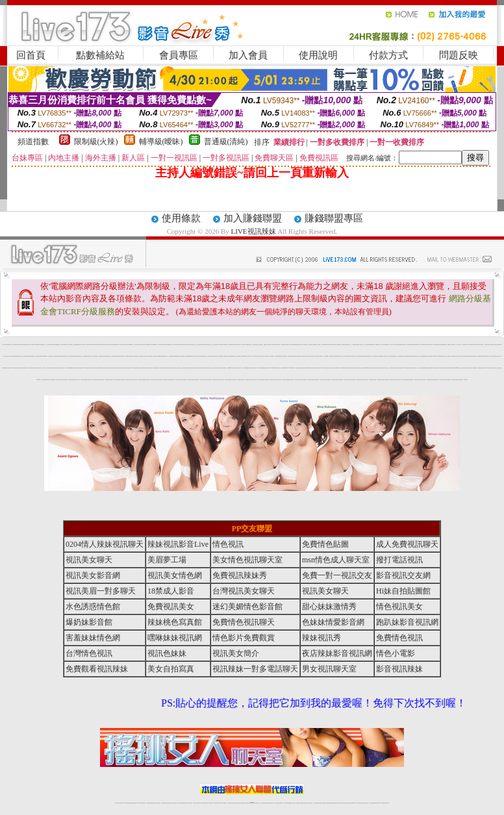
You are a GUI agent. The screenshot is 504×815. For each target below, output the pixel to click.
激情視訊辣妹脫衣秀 (487, 356)
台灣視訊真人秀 (48, 380)
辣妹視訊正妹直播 (278, 803)
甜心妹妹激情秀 (329, 607)
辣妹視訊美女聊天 (251, 368)
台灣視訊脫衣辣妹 (111, 345)
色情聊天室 (12, 356)
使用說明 (318, 55)
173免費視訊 (32, 345)
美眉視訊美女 (435, 368)
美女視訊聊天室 (404, 345)
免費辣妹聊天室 (417, 345)
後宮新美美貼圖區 (440, 356)
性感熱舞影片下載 (402, 368)
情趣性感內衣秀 (204, 368)
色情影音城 (484, 368)
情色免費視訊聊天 (409, 345)
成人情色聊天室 (427, 345)
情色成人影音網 (445, 356)
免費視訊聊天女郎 (370, 356)
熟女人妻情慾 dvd (128, 368)
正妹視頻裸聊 (324, 803)
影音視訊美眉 (18, 368)
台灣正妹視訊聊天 (136, 345)
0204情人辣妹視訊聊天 (105, 544)
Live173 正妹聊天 (283, 803)
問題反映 (459, 55)
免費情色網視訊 (407, 356)
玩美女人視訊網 (340, 356)
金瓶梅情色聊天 (78, 345)
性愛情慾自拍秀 (235, 368)
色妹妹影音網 (336, 356)
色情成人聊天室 (146, 356)
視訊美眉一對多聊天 (101, 591)
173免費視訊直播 (377, 345)
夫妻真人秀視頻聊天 (304, 803)
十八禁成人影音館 (392, 345)
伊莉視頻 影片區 (332, 368)
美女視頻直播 (8, 356)
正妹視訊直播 (238, 803)
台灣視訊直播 (225, 345)
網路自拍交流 (234, 356)
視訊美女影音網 (93, 575)
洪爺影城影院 (81, 368)
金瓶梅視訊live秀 (230, 368)
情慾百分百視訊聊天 (209, 368)
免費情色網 (376, 368)
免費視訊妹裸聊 (187, 356)
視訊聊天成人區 (302, 345)
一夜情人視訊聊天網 (182, 356)
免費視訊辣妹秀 (116, 345)
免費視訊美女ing (106, 345)
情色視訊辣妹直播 (340, 803)
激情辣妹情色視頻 (329, 803)
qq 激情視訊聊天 (350, 356)
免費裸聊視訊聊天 (444, 345)
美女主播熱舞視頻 (147, 345)
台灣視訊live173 (270, 368)
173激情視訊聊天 (475, 368)
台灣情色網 (431, 345)
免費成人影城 (360, 368)
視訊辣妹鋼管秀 (367, 345)
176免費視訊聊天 (131, 345)
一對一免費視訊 (353, 345)
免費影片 (495, 345)
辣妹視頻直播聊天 (186, 803)
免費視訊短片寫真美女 (56, 368)
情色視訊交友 (367, 803)
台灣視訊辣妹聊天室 (200, 345)
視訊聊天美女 (144, 803)
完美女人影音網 (427, 356)
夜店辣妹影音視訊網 (337, 653)
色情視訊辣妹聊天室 (50, 368)
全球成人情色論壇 (306, 356)
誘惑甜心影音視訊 (493, 356)
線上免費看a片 (272, 356)
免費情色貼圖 (498, 345)
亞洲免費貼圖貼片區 (425, 368)
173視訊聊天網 (422, 345)
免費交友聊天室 (165, 345)
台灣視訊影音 (32, 356)
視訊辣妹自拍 (71, 356)
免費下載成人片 (328, 368)
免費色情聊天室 (118, 356)
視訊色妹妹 (167, 653)
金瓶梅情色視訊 (153, 803)
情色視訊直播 (121, 803)
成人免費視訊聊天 (221, 345)
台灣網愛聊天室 (480, 368)
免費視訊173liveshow (43, 356)
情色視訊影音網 (165, 368)
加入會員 (248, 55)
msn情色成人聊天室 (336, 560)
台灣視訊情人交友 (90, 356)
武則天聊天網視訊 (372, 368)
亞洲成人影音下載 (290, 356)
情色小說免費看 (491, 345)
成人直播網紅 (247, 803)
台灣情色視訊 (89, 653)
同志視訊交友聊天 (240, 368)
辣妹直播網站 (230, 345)
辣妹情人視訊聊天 (417, 356)
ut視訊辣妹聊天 (207, 803)
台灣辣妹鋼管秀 (326, 356)
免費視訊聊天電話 (469, 356)
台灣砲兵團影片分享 (152, 368)
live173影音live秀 (333, 345)
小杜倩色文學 (8, 368)
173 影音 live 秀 (266, 356)
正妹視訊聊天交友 (216, 345)
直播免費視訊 (15, 345)
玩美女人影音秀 (210, 345)
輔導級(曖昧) (161, 142)
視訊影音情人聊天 (80, 356)
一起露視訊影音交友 (381, 368)
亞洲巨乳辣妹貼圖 (117, 368)
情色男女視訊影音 (317, 356)
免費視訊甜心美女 (199, 368)
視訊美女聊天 (62, 345)
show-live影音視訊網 (398, 345)
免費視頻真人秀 (332, 356)
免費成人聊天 (478, 345)
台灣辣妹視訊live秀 (61, 356)
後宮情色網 (282, 368)
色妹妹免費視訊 (230, 803)
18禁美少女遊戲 (322, 368)
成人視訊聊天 (356, 368)
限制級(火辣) (96, 142)
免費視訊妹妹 (281, 356)
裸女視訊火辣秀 (439, 345)
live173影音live (86, 368)
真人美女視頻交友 (310, 803)
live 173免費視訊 (382, 803)
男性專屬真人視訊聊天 (413, 368)
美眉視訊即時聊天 (171, 356)
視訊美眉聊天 (498, 356)
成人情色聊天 (97, 368)
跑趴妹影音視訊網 (407, 622)
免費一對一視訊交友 (337, 575)
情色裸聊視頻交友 (334, 803)
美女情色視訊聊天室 (247, 560)
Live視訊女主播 (53, 345)
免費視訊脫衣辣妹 (56, 356)
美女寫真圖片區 (37, 356)
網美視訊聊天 (345, 803)
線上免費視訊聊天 (260, 345)
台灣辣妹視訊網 (464, 368)
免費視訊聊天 (216, 803)
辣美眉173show (440, 368)
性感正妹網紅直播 (267, 803)
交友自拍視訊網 (375, 356)
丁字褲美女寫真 (494, 368)
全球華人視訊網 (345, 356)
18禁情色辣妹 (24, 345)
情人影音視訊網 (276, 356)
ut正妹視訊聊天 (220, 803)
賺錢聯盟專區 (334, 218)
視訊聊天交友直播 (301, 356)
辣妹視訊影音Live (178, 544)
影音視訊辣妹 (383, 345)
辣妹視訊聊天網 (391, 356)
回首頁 (31, 55)
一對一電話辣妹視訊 (50, 356)
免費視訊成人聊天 (170, 345)
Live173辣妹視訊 (251, 803)
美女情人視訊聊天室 (255, 356)
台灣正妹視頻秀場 (316, 803)
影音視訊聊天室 (176, 345)
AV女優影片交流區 (92, 368)
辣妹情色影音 (344, 345)
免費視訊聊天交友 (43, 345)
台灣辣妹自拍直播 (181, 803)
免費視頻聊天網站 (283, 345)
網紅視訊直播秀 (243, 803)
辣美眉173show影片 (366, 368)
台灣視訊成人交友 (362, 345)
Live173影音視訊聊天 (201, 803)
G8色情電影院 (22, 368)
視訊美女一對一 (250, 356)
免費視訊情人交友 (266, 345)
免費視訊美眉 (157, 368)
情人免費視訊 (469, 345)
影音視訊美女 (29, 345)
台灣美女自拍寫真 (107, 368)
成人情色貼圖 (460, 356)
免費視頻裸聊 (85, 356)
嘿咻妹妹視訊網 (175, 638)
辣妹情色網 (413, 345)
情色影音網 (478, 356)
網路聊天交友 (142, 356)
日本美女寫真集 (200, 356)
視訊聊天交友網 (67, 368)
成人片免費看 (318, 345)
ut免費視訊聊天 (121, 345)
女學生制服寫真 (397, 368)
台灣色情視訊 (114, 356)
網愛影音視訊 (190, 345)
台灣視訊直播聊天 (372, 803)
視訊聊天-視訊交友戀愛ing (145, 368)
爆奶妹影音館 (89, 622)
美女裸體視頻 (122, 356)
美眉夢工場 (167, 560)
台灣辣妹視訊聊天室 (28, 356)
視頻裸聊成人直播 (299, 803)
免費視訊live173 (339, 345)
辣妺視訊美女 (387, 803)
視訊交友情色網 (83, 345)
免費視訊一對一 (322, 356)
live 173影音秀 (140, 803)
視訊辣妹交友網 (126, 345)
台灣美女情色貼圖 (123, 368)
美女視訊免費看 (150, 356)
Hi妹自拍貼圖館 (403, 591)
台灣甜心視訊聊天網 (210, 356)
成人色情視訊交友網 (385, 356)
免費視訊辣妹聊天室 (455, 356)
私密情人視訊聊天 (420, 368)
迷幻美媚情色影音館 (247, 607)
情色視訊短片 (205, 356)
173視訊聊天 (127, 356)
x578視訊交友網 (296, 356)
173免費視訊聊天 (88, 345)
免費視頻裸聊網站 (289, 803)
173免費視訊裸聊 (308, 368)
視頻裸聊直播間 (176, 356)
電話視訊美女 (155, 356)
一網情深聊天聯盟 (246, 368)
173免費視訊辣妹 (62, 368)
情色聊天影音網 (348, 345)
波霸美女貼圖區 (422, 356)
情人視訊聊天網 (323, 345)
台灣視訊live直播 (131, 803)
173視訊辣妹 (161, 368)
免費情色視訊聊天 (244, 622)
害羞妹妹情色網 (93, 638)
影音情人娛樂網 (184, 368)
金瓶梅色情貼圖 (193, 368)
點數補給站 (100, 55)
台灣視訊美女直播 (234, 345)
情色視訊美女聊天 (364, 356)
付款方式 (388, 55)
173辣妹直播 (262, 803)
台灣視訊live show (100, 345)
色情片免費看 (75, 356)
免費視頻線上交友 (166, 356)
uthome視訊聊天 (297, 345)
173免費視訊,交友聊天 (249, 345)
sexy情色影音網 (352, 368)
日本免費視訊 (453, 345)
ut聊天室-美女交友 (21, 356)
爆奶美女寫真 (313, 368)
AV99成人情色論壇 (292, 368)
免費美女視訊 (180, 345)
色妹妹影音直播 (101, 368)
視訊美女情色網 (175, 575)
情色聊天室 (196, 356)
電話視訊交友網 (192, 356)
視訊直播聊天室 (189, 368)
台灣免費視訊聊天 (136, 356)
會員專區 (179, 55)
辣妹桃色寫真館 (175, 622)
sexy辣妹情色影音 (184, 345)
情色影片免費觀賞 (244, 638)
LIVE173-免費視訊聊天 (154, 345)
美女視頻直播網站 (264, 368)
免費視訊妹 (287, 345)
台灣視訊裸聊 (314, 345)
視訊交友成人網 (67, 356)
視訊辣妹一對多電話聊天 (255, 669)
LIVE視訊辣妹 (254, 231)
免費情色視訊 (310, 345)
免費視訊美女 (171, 607)
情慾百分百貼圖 (499, 368)
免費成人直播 (349, 803)
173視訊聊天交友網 (277, 345)
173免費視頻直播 (380, 356)
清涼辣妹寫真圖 (285, 356)
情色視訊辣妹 (239, 345)
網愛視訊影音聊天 (27, 368)
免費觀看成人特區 (470, 368)
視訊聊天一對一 (396, 356)
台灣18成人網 (486, 345)
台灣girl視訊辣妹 (353, 803)
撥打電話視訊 (399, 560)
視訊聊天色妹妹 (195, 803)
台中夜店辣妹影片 (445, 368)
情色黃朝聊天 (255, 368)
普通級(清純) (226, 142)
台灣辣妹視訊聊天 (160, 345)
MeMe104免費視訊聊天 (277, 368)
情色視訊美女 (244, 345)
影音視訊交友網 (328, 345)
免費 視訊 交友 (44, 368)
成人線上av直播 (48, 345)
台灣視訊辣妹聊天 (175, 803)
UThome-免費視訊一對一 (458, 368)
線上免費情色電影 (464, 345)
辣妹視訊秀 (321, 638)
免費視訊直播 (482, 356)
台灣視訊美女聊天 (255, 345)
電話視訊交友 (179, 368)
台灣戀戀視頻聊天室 (160, 356)
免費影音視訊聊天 (16, 356)
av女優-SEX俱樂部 (450, 368)
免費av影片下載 (473, 345)
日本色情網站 (260, 368)
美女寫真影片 (482, 345)
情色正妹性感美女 (19, 345)
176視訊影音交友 (386, 368)
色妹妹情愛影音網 (333, 622)
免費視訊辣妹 (149, 803)
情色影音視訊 (135, 803)
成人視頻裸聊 (294, 803)
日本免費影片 (100, 356)
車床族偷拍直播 (298, 368)
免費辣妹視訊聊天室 (94, 345)
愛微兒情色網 (360, 356)
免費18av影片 (77, 368)
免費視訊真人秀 (450, 356)
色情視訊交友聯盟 (220, 368)
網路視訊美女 (449, 345)
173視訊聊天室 (224, 803)
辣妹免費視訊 (357, 345)
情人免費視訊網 (220, 356)
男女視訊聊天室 (329, 669)
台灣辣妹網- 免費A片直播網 (339, 368)
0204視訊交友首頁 (261, 356)
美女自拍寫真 (171, 669)
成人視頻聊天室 (224, 368)
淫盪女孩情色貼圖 (44, 380)
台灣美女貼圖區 (291, 345)
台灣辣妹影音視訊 (95, 356)
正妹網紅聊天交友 (257, 803)
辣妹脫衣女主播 (355, 356)
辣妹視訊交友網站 (138, 368)
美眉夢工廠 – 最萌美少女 (38, 368)
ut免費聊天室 (464, 356)
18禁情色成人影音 (10, 345)
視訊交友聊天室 (104, 356)
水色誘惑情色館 (230, 356)
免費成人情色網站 (271, 345)
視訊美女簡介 (236, 653)
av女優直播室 (58, 345)
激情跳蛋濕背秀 (32, 368)
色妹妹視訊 (431, 356)
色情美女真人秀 (194, 345)
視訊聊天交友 (306, 345)
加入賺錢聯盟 (253, 218)
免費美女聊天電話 (412, 356)
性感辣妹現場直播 (318, 368)
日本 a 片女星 (133, 368)
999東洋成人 (435, 356)
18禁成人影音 (67, 345)
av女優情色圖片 (408, 368)
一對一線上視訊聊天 (458, 345)
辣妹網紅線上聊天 (272, 803)
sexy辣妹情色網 (245, 356)
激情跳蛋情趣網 (430, 368)
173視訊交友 (170, 368)
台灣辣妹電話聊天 (205, 345)
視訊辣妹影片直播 (346, 368)
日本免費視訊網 (474, 356)
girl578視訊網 (13, 368)
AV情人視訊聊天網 (489, 368)
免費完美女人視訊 (112, 368)
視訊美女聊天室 (359, 803)
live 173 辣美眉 (312, 356)
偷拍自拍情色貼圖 (303, 368)
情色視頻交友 (58, 380)
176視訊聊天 (234, 803)
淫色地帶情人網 (215, 368)
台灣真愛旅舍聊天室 (401, 356)
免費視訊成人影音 (240, 356)
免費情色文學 (435, 345)
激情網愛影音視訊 (372, 345)
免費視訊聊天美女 (131, 356)
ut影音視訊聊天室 (175, 368)
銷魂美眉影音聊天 (286, 368)
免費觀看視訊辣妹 (72, 368)
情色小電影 (396, 653)
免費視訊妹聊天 (226, 356)
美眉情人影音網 (109, 356)
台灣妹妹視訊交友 (392, 368)
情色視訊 (228, 544)
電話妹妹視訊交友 (216, 356)
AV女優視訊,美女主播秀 (72, 345)
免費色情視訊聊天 (142, 345)
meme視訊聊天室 (38, 345)
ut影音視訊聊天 (377, 803)
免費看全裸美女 (387, 345)
